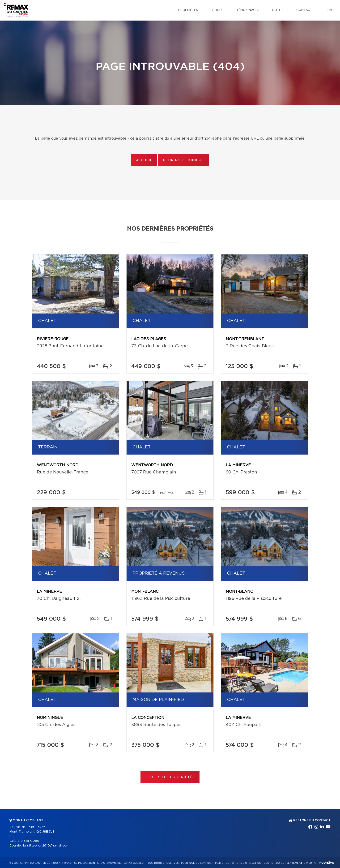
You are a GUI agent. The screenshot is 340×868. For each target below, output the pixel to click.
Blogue (217, 10)
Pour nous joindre (183, 160)
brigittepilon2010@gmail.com (46, 846)
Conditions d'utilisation (243, 863)
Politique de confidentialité (202, 863)
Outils (278, 10)
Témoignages (248, 10)
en (330, 10)
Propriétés (188, 10)
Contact (304, 10)
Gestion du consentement (283, 863)
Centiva (327, 862)
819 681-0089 (28, 841)
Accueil (144, 160)
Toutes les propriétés (170, 777)
